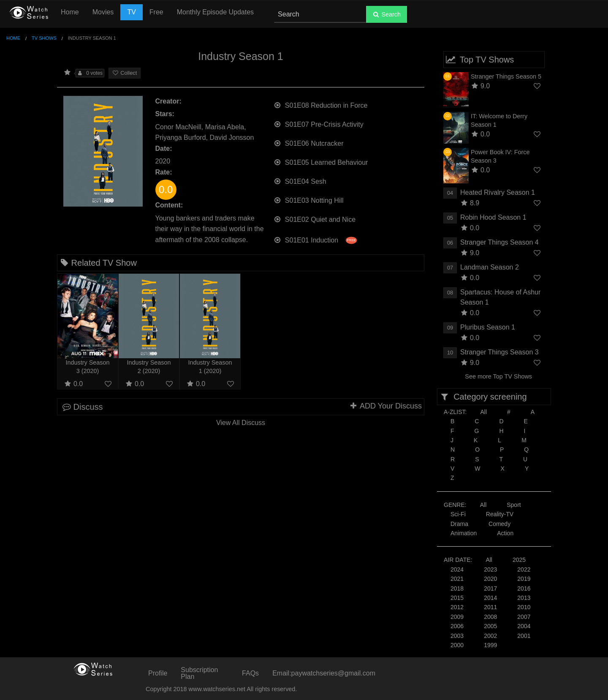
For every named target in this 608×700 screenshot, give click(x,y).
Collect (125, 73)
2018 (457, 588)
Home (70, 12)
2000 (457, 645)
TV (131, 12)
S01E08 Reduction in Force (321, 105)
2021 (457, 579)
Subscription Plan (199, 673)
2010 (524, 607)
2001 (524, 636)
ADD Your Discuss (385, 406)
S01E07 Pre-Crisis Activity (319, 124)
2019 (524, 579)
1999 (490, 645)
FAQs (250, 673)
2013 (524, 598)
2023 (490, 569)
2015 (457, 598)
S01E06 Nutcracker (309, 143)
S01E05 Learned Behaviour (321, 162)
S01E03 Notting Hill (309, 200)
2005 (490, 626)
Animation (464, 533)
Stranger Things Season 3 (499, 352)
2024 (457, 569)
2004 (524, 626)
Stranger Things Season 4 (499, 242)
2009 (457, 617)
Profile (158, 673)
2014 (490, 598)
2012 (457, 607)
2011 (490, 607)
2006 (457, 626)
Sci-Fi (458, 514)
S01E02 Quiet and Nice (315, 219)
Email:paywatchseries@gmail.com (324, 673)
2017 (490, 588)
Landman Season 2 (490, 267)
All (483, 412)
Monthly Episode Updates (215, 12)
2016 (524, 588)
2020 (490, 579)
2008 (490, 617)
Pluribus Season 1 (488, 327)
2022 (524, 569)
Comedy (499, 524)
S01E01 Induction (315, 239)
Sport (514, 505)
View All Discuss (241, 423)
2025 (519, 560)
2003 (457, 636)
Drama (459, 524)
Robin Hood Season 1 (493, 217)
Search (387, 14)
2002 (490, 636)
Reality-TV (500, 514)
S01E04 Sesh (300, 181)
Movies (103, 12)
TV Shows (44, 38)
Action (505, 533)
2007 (524, 617)
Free (156, 12)
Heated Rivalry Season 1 (498, 192)
